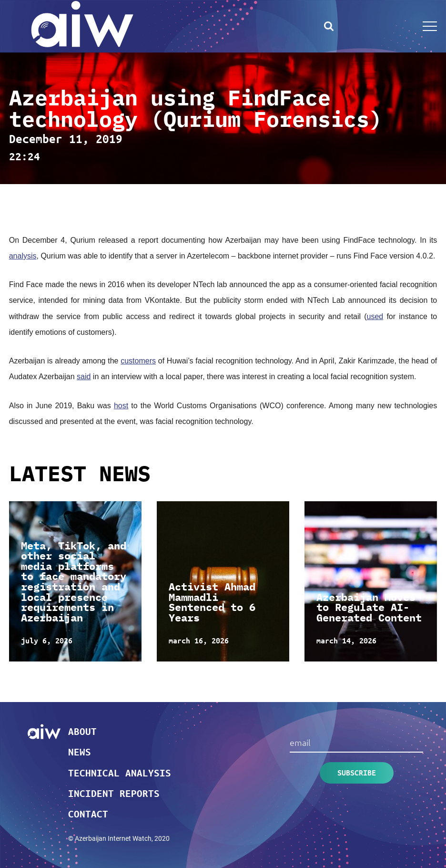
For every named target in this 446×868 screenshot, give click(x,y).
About (82, 731)
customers (138, 361)
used (375, 316)
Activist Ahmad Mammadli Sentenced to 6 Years (212, 602)
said (84, 377)
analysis (23, 256)
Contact (88, 814)
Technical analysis (120, 773)
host (121, 406)
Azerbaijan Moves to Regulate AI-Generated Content (369, 607)
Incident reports (114, 793)
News (80, 752)
